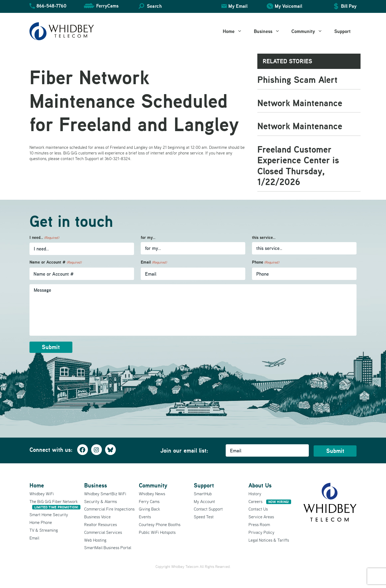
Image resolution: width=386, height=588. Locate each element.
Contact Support (208, 509)
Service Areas (261, 516)
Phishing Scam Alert (297, 79)
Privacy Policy (261, 532)
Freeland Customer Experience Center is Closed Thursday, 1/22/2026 (298, 166)
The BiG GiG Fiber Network (55, 504)
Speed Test (204, 516)
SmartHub (203, 493)
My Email (238, 6)
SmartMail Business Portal (108, 547)
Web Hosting (95, 539)
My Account (204, 501)
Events (145, 516)
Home (235, 31)
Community (310, 31)
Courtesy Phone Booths (160, 524)
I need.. (44, 238)
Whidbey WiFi (42, 493)
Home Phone (41, 522)
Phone (266, 262)
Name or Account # (55, 262)
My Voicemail (288, 6)
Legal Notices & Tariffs (269, 539)
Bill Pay (349, 6)
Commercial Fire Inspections (109, 509)
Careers (270, 501)
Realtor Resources (101, 524)
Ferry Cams (149, 501)
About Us (260, 485)
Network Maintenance (300, 103)
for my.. (148, 237)
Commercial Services (103, 532)
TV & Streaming (44, 530)
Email (154, 262)
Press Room (259, 524)
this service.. (264, 237)
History (255, 493)
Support (342, 31)
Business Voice (97, 516)
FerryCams (107, 6)
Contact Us (258, 509)
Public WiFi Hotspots (157, 532)
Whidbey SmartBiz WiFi (105, 493)
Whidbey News (152, 493)
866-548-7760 (51, 6)
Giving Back (149, 509)
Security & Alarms (101, 501)
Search (154, 6)
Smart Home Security (49, 514)
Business (270, 31)
